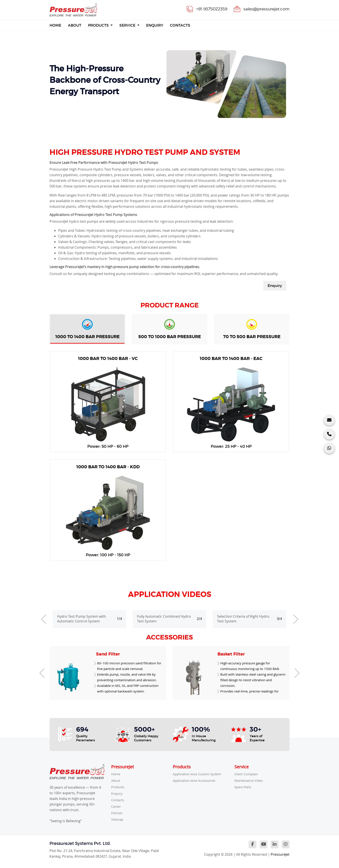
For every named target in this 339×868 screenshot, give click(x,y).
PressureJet (280, 854)
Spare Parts (244, 787)
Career (117, 806)
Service (128, 25)
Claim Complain (247, 774)
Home (55, 25)
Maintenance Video (250, 780)
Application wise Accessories (196, 780)
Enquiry (155, 25)
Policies (117, 813)
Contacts (180, 25)
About (75, 25)
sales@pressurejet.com (265, 9)
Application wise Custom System (199, 774)
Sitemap (118, 819)
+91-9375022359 (208, 9)
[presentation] (43, 619)
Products (99, 25)
